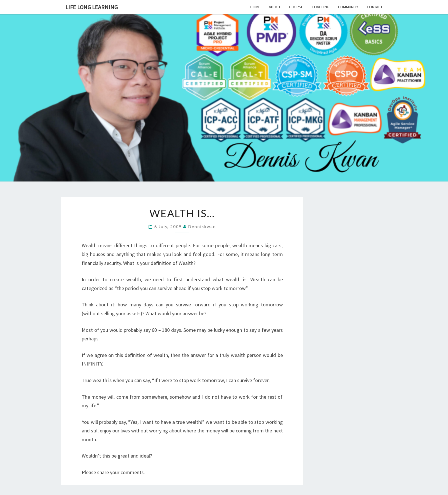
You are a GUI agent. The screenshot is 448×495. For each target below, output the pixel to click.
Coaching (321, 7)
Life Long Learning (92, 7)
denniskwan (202, 226)
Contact (375, 7)
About (275, 7)
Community (348, 7)
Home (255, 7)
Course (296, 7)
